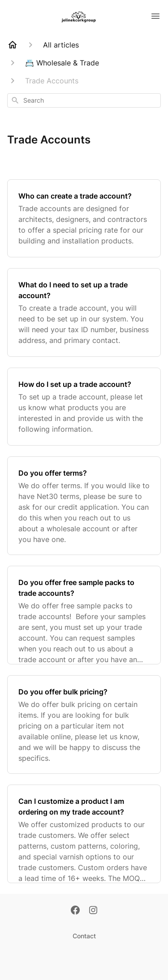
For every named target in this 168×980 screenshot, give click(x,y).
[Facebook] (75, 911)
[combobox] (84, 100)
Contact (84, 936)
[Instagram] (93, 911)
